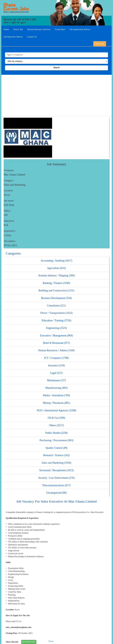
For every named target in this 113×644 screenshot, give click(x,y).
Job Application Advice (80, 29)
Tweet (51, 641)
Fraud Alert (60, 29)
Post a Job (100, 44)
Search (57, 68)
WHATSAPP (29, 642)
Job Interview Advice (13, 37)
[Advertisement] (56, 95)
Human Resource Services (39, 29)
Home (6, 29)
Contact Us (32, 37)
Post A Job (18, 29)
